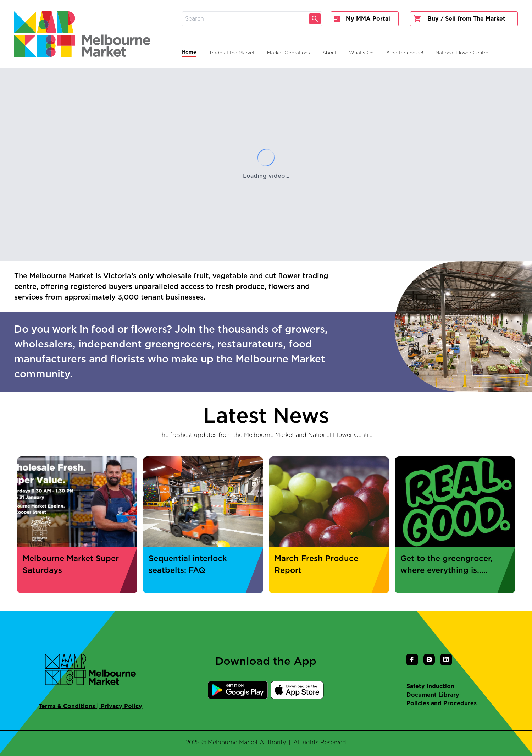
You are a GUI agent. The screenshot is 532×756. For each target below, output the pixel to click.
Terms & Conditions (67, 706)
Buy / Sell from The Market (459, 19)
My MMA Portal (362, 19)
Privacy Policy (121, 706)
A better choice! (405, 53)
